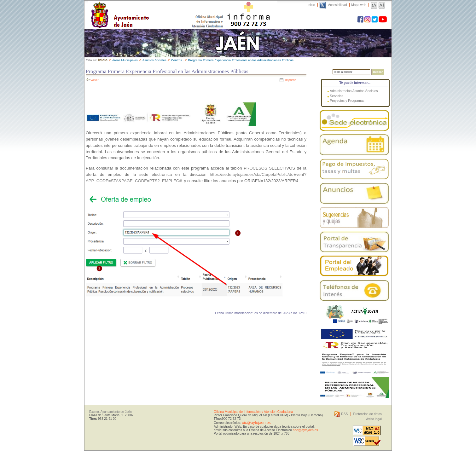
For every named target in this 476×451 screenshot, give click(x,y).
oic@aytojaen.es (256, 423)
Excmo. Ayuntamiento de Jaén (110, 412)
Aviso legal (374, 419)
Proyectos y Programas (347, 101)
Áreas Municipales (125, 60)
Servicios (337, 96)
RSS (344, 414)
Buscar (378, 72)
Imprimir (290, 80)
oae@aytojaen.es (305, 430)
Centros (177, 60)
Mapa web (359, 5)
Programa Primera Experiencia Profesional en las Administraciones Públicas (241, 60)
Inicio (311, 5)
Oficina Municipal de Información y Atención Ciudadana (253, 412)
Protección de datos (367, 414)
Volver (95, 80)
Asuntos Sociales (154, 60)
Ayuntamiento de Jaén (147, 9)
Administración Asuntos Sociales (354, 91)
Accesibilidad (338, 5)
